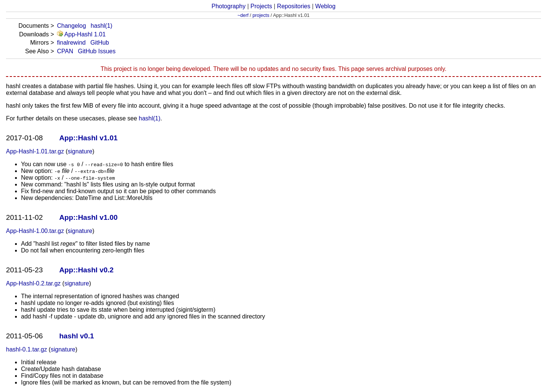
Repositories (294, 6)
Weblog (325, 6)
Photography (229, 6)
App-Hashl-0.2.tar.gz (33, 283)
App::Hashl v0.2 (86, 270)
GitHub (100, 43)
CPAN (65, 51)
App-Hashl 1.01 (81, 34)
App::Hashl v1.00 (88, 217)
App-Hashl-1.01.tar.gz (35, 151)
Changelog (71, 26)
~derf (243, 15)
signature (80, 151)
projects (261, 15)
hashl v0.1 (77, 336)
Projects (261, 6)
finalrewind (71, 43)
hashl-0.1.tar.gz (26, 349)
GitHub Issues (97, 51)
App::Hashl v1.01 (88, 138)
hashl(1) (102, 26)
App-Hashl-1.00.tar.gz (35, 231)
